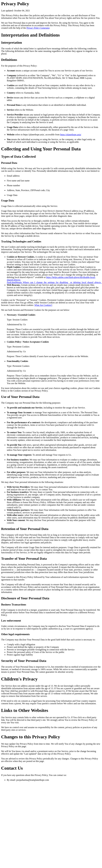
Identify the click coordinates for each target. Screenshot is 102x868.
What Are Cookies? (43, 305)
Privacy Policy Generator (38, 28)
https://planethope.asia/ (71, 135)
